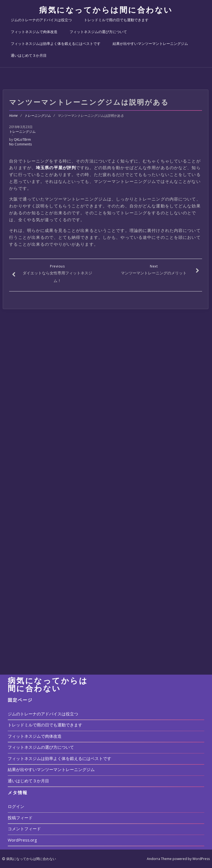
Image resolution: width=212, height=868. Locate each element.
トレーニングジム (38, 116)
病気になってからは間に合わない (106, 10)
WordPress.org (22, 840)
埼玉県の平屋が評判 (56, 167)
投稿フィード (20, 818)
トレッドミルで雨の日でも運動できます (116, 20)
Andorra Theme (159, 859)
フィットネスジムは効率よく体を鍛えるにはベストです (56, 44)
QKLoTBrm (22, 140)
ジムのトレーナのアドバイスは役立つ (41, 20)
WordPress (201, 859)
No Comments (20, 144)
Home (13, 116)
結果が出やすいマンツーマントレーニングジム (150, 44)
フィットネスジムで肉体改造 (34, 32)
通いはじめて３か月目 (29, 55)
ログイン (16, 806)
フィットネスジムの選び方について (98, 32)
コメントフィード (24, 829)
